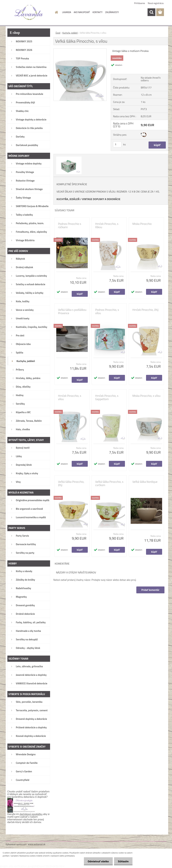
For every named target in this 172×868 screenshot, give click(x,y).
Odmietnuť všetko (97, 861)
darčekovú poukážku (31, 814)
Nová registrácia (156, 3)
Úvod (58, 33)
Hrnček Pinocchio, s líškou (107, 225)
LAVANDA (67, 12)
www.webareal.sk (37, 844)
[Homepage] (56, 12)
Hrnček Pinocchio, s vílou (70, 397)
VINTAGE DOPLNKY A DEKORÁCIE (101, 199)
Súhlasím (123, 861)
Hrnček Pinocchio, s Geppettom (107, 397)
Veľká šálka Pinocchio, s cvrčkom (109, 483)
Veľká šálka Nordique (145, 482)
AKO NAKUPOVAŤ (82, 12)
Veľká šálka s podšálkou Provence (72, 311)
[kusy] (117, 144)
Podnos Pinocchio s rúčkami (70, 225)
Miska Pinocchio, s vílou (147, 396)
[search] (151, 12)
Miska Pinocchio (142, 224)
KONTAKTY (97, 12)
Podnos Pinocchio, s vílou (107, 311)
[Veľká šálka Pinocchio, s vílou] (80, 50)
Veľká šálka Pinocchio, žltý (71, 483)
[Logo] (29, 12)
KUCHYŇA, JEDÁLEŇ (68, 199)
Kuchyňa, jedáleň (70, 33)
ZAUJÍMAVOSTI (112, 12)
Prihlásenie (140, 3)
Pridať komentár (150, 590)
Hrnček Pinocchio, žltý (146, 310)
